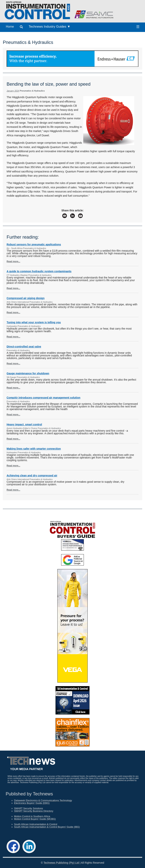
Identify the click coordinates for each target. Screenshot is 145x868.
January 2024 (13, 91)
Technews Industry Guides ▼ (50, 27)
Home (10, 27)
